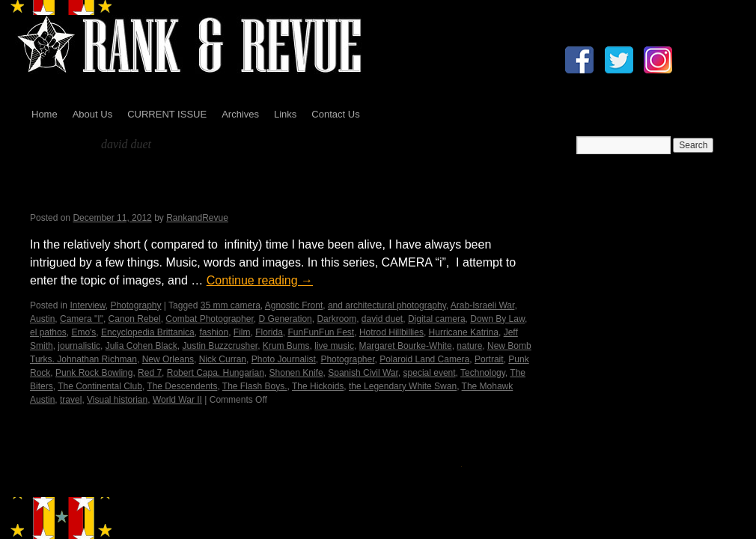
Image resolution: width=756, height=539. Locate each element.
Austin (42, 319)
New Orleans (168, 359)
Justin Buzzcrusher (220, 346)
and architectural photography (387, 305)
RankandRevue (197, 218)
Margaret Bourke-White (406, 346)
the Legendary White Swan (403, 386)
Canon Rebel (135, 319)
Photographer (347, 359)
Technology (483, 373)
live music (334, 346)
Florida (269, 332)
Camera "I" (82, 319)
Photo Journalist (284, 359)
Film (242, 332)
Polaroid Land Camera (424, 359)
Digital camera (437, 319)
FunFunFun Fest (321, 332)
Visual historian (117, 400)
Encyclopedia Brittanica (148, 332)
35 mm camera (231, 305)
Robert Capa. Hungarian (216, 373)
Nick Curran (223, 359)
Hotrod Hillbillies (391, 332)
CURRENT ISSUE (167, 114)
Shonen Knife (296, 373)
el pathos (48, 332)
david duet (382, 319)
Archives (240, 114)
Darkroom (336, 319)
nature (469, 346)
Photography (135, 305)
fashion (214, 332)
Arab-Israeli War (483, 305)
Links (285, 114)
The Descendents (182, 386)
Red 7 (150, 373)
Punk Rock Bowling (94, 373)
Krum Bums (286, 346)
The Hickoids (318, 386)
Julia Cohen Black (141, 346)
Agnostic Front (294, 305)
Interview (87, 305)
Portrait (489, 359)
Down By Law (497, 319)
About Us (92, 114)
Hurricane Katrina (464, 332)
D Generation (285, 319)
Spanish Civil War (363, 373)
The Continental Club (100, 386)
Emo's (83, 332)
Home (45, 114)
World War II (177, 400)
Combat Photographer (209, 319)
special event (430, 373)
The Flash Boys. (255, 386)
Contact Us (335, 114)
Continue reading (260, 280)
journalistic (79, 346)
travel (71, 400)
